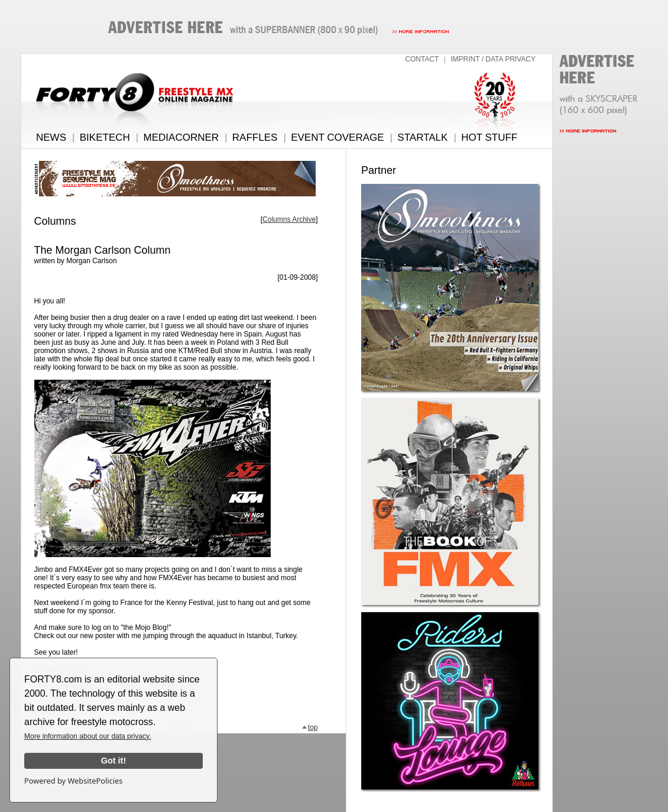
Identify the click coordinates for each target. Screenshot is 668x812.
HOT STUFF (489, 138)
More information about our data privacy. (88, 736)
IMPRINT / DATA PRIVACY (493, 59)
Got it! (114, 761)
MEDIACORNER (181, 138)
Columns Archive (289, 219)
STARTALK (422, 138)
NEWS (51, 138)
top (310, 727)
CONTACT (422, 59)
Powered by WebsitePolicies (73, 781)
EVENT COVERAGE (337, 138)
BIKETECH (105, 138)
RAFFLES (255, 138)
